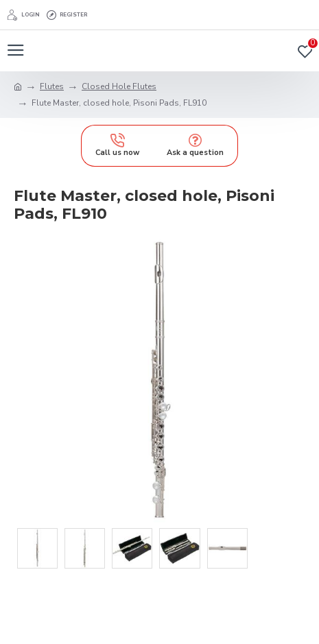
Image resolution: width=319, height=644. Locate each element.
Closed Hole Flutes (119, 86)
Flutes (52, 86)
